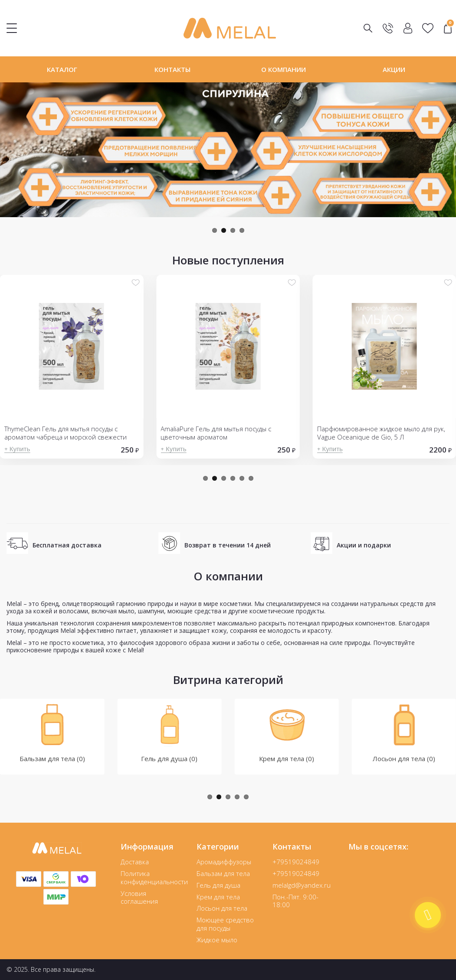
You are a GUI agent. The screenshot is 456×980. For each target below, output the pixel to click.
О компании (284, 69)
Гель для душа (218, 885)
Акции (394, 69)
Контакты (172, 69)
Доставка (135, 862)
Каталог (62, 69)
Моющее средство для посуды (225, 924)
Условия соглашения (139, 897)
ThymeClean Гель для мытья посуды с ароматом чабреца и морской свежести (66, 433)
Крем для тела (218, 897)
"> (448, 28)
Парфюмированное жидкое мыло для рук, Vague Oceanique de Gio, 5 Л (381, 433)
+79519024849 (296, 862)
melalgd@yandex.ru (302, 885)
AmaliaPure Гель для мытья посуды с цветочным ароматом (216, 433)
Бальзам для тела (223, 873)
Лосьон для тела (222, 908)
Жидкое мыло (217, 940)
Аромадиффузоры (224, 862)
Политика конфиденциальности (154, 877)
